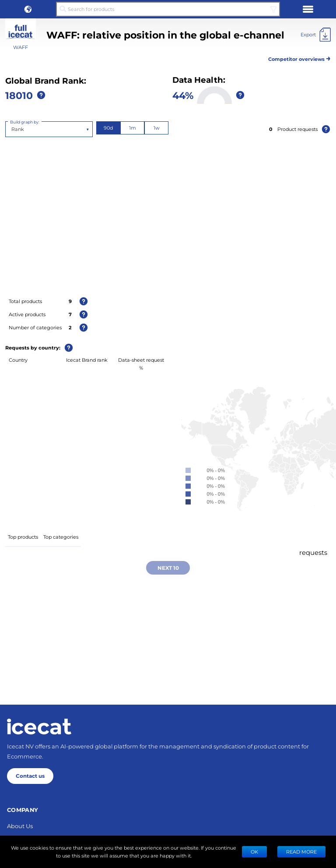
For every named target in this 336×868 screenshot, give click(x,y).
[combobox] (12, 129)
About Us (20, 826)
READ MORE (301, 852)
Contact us (30, 776)
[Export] (316, 35)
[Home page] (39, 727)
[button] (28, 9)
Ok (254, 852)
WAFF (21, 47)
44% (183, 95)
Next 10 (168, 568)
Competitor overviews (299, 58)
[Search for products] (168, 9)
